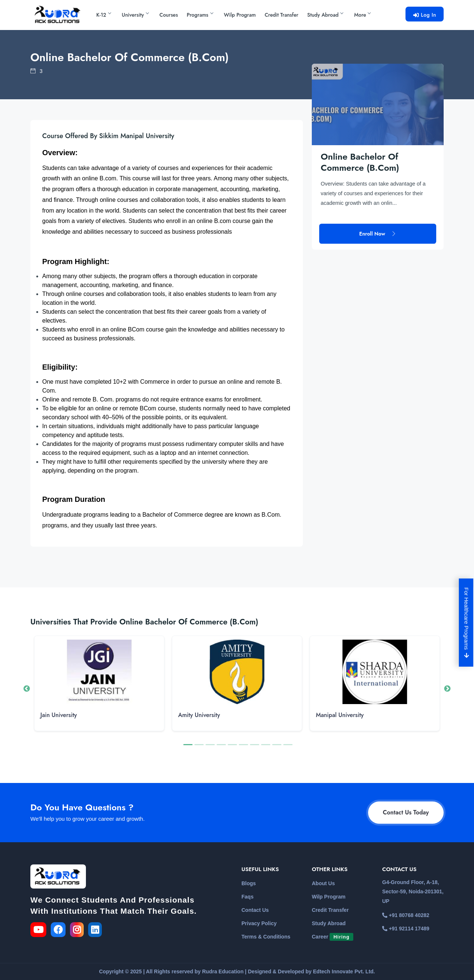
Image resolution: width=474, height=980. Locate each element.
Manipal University (340, 715)
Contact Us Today (406, 812)
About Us (323, 883)
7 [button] (254, 748)
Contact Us (255, 910)
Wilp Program (240, 15)
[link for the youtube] (40, 931)
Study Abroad (325, 15)
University (135, 15)
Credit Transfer (282, 15)
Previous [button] (27, 689)
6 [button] (243, 748)
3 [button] (209, 748)
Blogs (249, 883)
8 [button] (265, 748)
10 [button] (287, 748)
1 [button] (187, 748)
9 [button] (276, 748)
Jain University (59, 715)
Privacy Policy (259, 923)
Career (333, 937)
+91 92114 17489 (406, 929)
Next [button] (447, 689)
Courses (169, 15)
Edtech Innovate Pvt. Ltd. (344, 971)
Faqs (248, 897)
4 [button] (220, 748)
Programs (200, 15)
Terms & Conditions (266, 937)
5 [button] (231, 748)
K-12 (104, 15)
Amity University (199, 715)
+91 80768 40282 (406, 915)
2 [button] (198, 748)
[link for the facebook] (60, 931)
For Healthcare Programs (467, 623)
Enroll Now (378, 216)
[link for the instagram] (78, 931)
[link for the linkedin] (96, 931)
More (362, 15)
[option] (99, 689)
